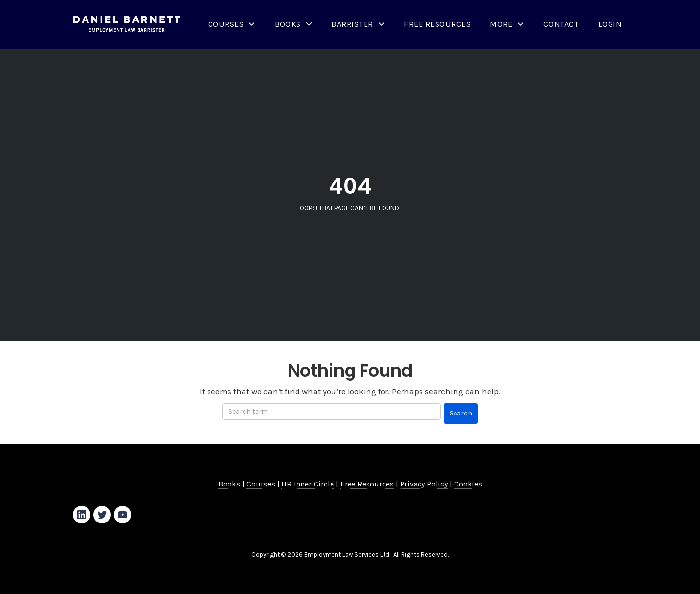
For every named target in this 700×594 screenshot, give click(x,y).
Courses (226, 24)
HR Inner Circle (308, 484)
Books (288, 24)
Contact (561, 24)
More (501, 24)
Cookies (468, 484)
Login (610, 24)
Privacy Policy (424, 484)
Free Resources (437, 24)
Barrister (352, 24)
